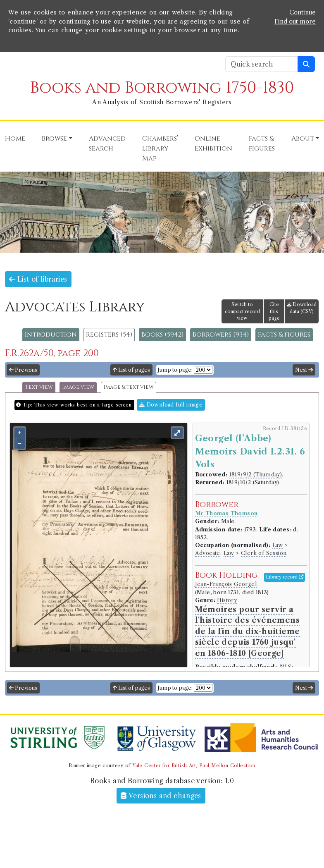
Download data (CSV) (302, 308)
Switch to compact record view (242, 311)
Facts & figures (284, 335)
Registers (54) (109, 335)
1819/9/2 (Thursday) (256, 475)
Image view (78, 387)
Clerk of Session (264, 553)
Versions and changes (161, 796)
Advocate (208, 553)
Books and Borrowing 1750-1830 (162, 88)
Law (278, 545)
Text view (39, 387)
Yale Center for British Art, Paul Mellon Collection (194, 765)
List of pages (131, 370)
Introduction (51, 335)
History (227, 600)
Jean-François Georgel (226, 584)
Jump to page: (175, 370)
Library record (285, 577)
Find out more (295, 22)
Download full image (171, 405)
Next (304, 370)
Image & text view (129, 387)
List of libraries (38, 279)
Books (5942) (162, 335)
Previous (23, 370)
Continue (303, 12)
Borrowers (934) (221, 335)
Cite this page (274, 311)
